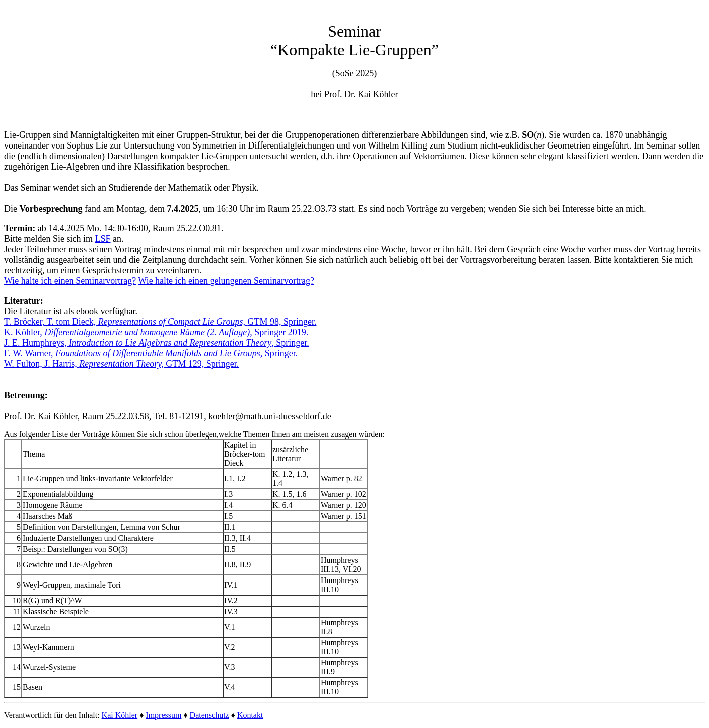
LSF (103, 239)
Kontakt (250, 715)
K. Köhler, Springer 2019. (156, 332)
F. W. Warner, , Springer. (151, 353)
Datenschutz (209, 715)
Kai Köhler (120, 715)
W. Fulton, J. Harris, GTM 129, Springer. (121, 364)
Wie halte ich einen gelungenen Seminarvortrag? (226, 281)
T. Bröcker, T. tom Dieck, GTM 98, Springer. (160, 322)
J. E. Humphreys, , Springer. (157, 343)
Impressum (163, 715)
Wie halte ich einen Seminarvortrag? (70, 281)
